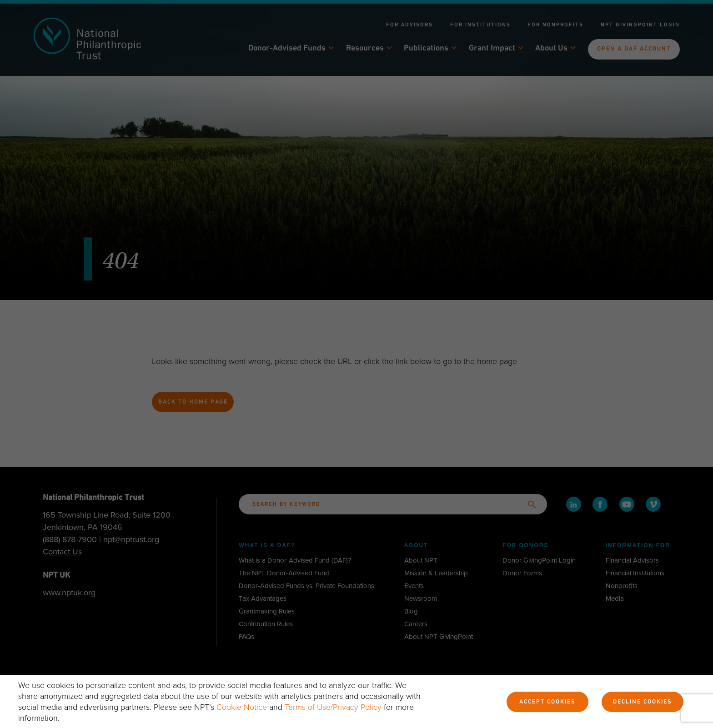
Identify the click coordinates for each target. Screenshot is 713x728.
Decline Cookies (643, 702)
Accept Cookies (547, 702)
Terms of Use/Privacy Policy (333, 707)
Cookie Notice (242, 707)
